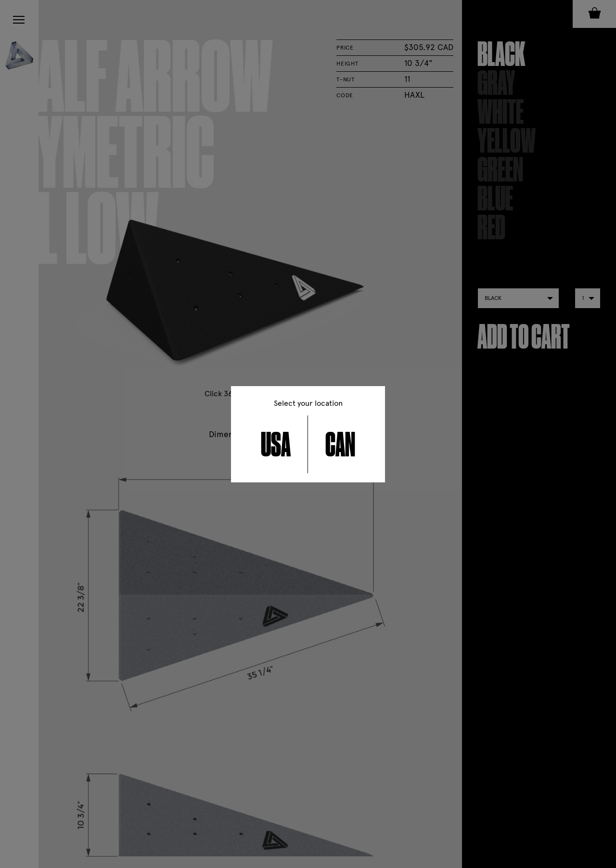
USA (276, 444)
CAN (340, 444)
